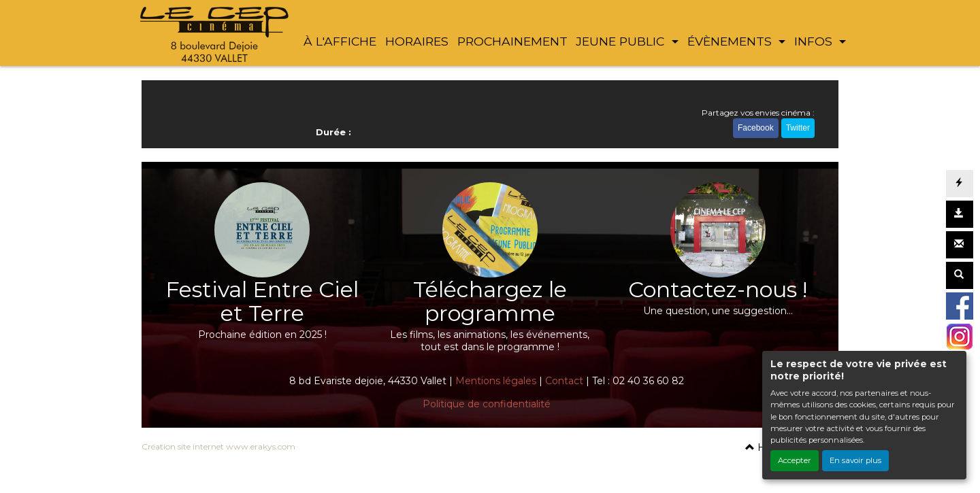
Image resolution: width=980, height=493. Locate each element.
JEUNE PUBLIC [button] (622, 41)
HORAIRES (417, 41)
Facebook (756, 128)
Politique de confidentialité (487, 404)
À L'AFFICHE (340, 41)
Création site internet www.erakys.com (218, 446)
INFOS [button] (815, 41)
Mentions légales (496, 381)
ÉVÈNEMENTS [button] (731, 41)
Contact (564, 381)
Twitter (798, 128)
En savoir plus (855, 460)
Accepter (795, 460)
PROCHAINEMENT (512, 41)
